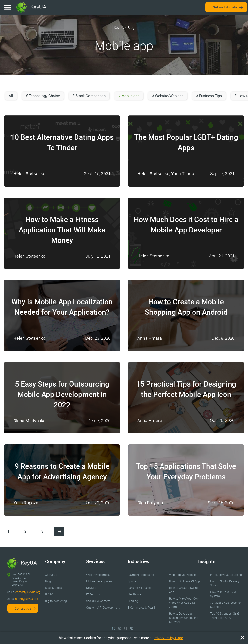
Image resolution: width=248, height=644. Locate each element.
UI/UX (49, 594)
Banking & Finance (139, 588)
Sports (132, 581)
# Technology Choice (43, 96)
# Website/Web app (168, 96)
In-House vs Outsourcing (226, 575)
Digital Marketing (56, 601)
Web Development (98, 575)
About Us (51, 575)
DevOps (91, 588)
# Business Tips (209, 96)
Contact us (23, 608)
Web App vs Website (182, 575)
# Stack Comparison (89, 96)
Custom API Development (103, 608)
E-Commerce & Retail (141, 608)
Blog (48, 581)
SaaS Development (98, 601)
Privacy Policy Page (168, 638)
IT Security (93, 594)
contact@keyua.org (28, 592)
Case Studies (53, 588)
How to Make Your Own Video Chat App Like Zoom (184, 603)
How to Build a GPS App (184, 581)
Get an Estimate (225, 7)
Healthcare (134, 594)
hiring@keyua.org (27, 599)
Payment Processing (141, 575)
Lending (133, 601)
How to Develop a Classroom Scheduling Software (184, 618)
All (11, 96)
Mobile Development (100, 581)
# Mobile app (129, 96)
